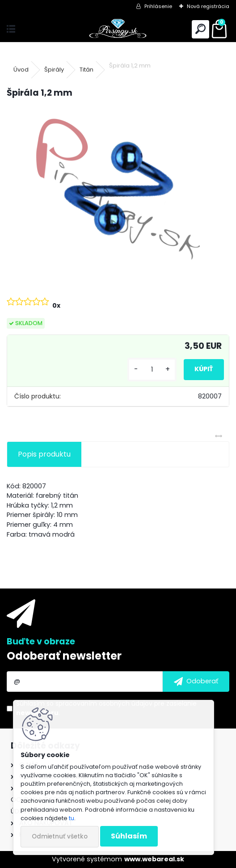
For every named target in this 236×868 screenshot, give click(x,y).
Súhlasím (129, 836)
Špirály (54, 70)
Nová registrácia (208, 6)
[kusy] (152, 370)
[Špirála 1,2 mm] (118, 189)
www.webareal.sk (154, 859)
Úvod (21, 70)
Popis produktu (44, 454)
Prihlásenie (158, 6)
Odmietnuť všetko (60, 836)
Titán (86, 70)
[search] (200, 29)
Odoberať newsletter (64, 656)
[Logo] (118, 29)
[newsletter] (196, 682)
